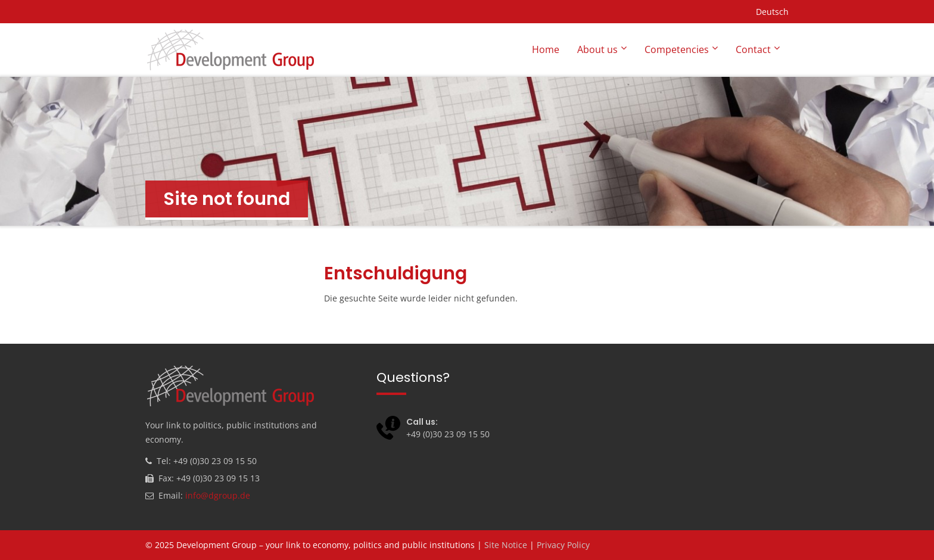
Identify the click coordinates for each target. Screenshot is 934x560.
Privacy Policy (563, 545)
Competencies (677, 49)
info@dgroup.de (218, 495)
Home (546, 49)
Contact (753, 49)
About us (597, 49)
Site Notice (506, 545)
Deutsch (772, 12)
